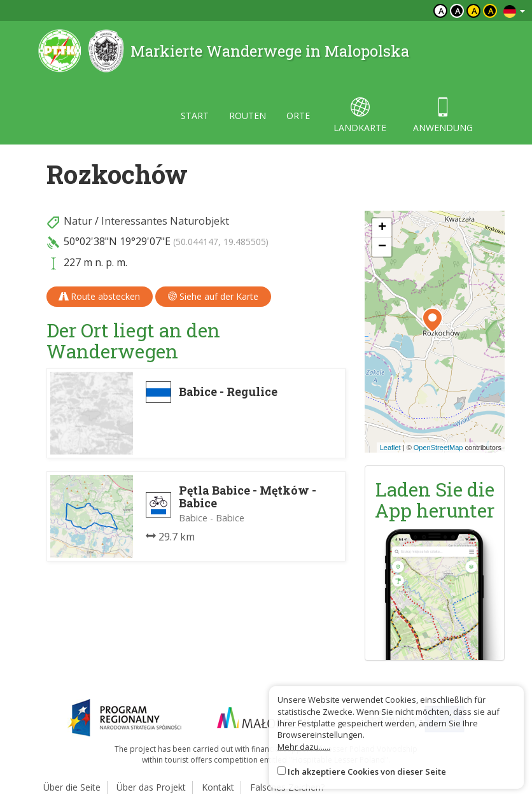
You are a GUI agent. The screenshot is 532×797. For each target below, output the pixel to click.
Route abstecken (100, 296)
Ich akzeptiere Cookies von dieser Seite (367, 772)
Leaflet (390, 448)
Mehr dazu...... (304, 747)
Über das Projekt (151, 787)
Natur (78, 221)
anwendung (443, 116)
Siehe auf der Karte (213, 296)
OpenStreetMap (438, 448)
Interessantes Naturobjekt (165, 221)
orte (298, 116)
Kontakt (218, 787)
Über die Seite (72, 787)
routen (248, 116)
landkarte (360, 116)
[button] (432, 320)
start (195, 116)
